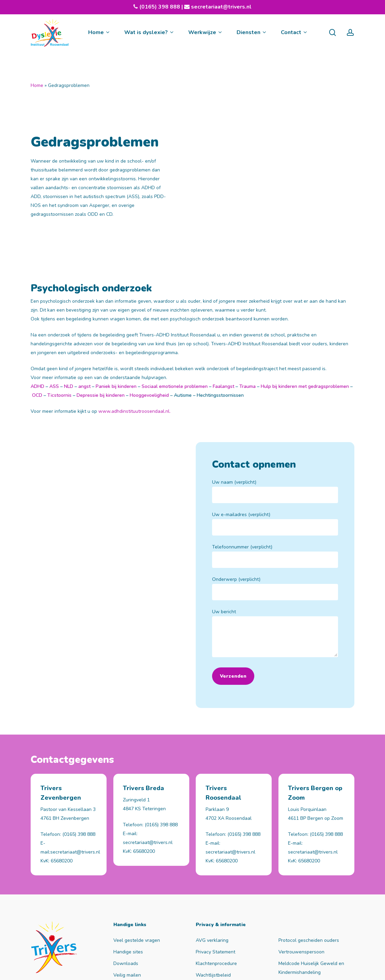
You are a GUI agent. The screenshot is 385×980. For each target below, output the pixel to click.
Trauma (247, 312)
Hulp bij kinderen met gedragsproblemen (305, 312)
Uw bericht (275, 560)
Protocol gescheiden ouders (309, 880)
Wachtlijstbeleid (213, 914)
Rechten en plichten (300, 923)
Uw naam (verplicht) (275, 417)
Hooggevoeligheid (149, 321)
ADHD (37, 312)
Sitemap (193, 969)
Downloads (126, 903)
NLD (69, 312)
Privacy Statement (215, 891)
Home (37, 85)
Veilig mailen (127, 914)
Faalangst (223, 312)
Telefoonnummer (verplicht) (275, 481)
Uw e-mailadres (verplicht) (275, 449)
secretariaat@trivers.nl (221, 7)
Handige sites (128, 891)
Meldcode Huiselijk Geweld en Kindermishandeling (311, 907)
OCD (37, 321)
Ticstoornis (59, 321)
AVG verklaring (212, 880)
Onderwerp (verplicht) (275, 514)
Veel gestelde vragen (137, 880)
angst (84, 312)
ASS (53, 312)
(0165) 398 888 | (164, 7)
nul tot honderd (160, 969)
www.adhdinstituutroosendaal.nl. (134, 337)
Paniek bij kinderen (116, 312)
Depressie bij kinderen (101, 321)
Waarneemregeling (216, 926)
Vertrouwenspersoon (301, 891)
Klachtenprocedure (216, 903)
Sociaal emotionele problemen (174, 312)
